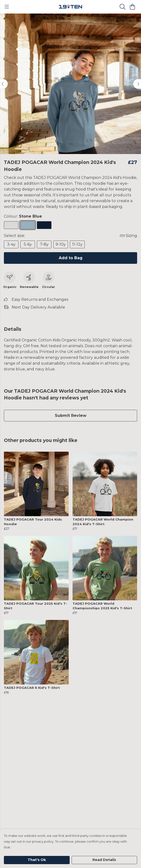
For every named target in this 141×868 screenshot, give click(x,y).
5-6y (28, 244)
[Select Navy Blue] (44, 225)
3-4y (11, 244)
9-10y (61, 244)
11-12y (77, 244)
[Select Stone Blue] (28, 225)
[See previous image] (4, 84)
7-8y (44, 244)
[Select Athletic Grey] (11, 225)
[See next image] (137, 84)
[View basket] (132, 7)
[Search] (123, 7)
